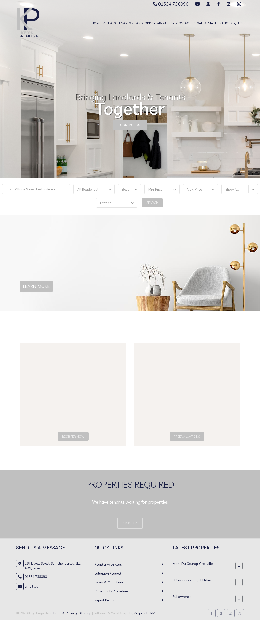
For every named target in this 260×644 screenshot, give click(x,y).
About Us (166, 23)
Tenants (125, 23)
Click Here (130, 523)
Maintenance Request (226, 23)
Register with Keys (108, 564)
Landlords (145, 23)
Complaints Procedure (111, 591)
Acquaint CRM (145, 613)
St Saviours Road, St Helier (192, 580)
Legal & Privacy (65, 613)
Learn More (36, 286)
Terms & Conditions (109, 582)
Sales (202, 23)
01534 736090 (171, 4)
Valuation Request (108, 573)
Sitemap (85, 613)
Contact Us (186, 23)
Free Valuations (187, 437)
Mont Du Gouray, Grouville (193, 564)
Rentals (109, 23)
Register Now (73, 437)
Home (96, 23)
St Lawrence (182, 597)
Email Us (31, 586)
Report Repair (105, 600)
